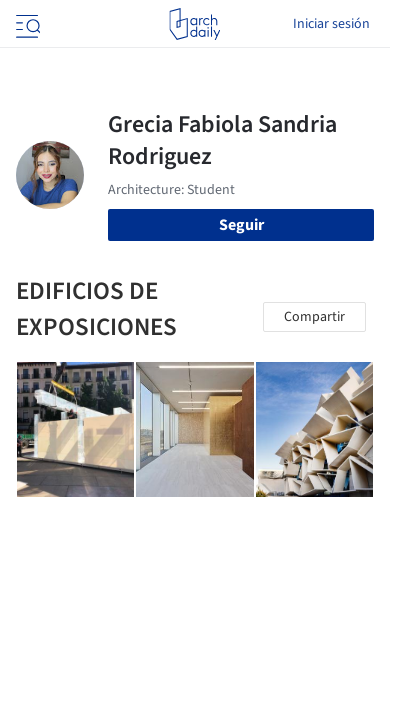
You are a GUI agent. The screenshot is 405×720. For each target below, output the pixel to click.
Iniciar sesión (331, 24)
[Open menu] (26, 24)
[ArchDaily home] (194, 24)
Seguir (241, 225)
